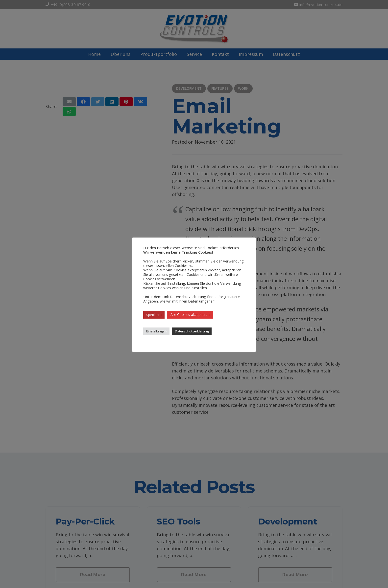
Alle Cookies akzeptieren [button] (190, 315)
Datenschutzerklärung (192, 331)
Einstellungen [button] (156, 331)
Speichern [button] (154, 315)
